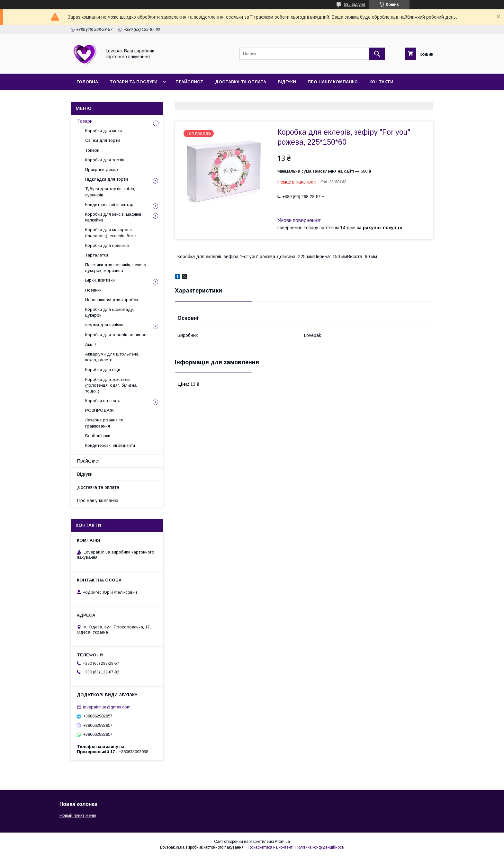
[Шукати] (377, 54)
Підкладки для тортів (107, 179)
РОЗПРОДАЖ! (100, 410)
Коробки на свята (103, 401)
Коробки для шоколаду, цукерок (110, 312)
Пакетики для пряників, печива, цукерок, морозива (116, 268)
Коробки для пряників (107, 245)
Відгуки (287, 82)
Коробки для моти (104, 131)
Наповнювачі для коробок (112, 300)
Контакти (381, 82)
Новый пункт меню (78, 815)
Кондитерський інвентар (109, 205)
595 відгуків (355, 5)
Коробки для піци (103, 369)
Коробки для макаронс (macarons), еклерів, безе (110, 233)
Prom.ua (282, 842)
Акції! (90, 344)
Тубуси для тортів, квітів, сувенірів (110, 192)
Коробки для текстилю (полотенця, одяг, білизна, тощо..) (111, 385)
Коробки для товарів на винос (116, 335)
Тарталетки (97, 255)
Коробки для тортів (105, 160)
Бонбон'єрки (98, 436)
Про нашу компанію (333, 82)
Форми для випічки (104, 325)
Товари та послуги (134, 82)
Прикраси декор (102, 170)
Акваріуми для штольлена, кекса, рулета (112, 357)
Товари (85, 121)
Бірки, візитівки (100, 280)
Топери (92, 150)
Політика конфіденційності (320, 847)
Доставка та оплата (241, 82)
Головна (87, 82)
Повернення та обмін (104, 99)
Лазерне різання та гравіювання (104, 423)
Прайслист (189, 82)
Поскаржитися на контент (270, 847)
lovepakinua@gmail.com (107, 707)
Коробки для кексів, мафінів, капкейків (114, 217)
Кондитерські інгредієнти (110, 445)
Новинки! (94, 290)
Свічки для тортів (103, 140)
